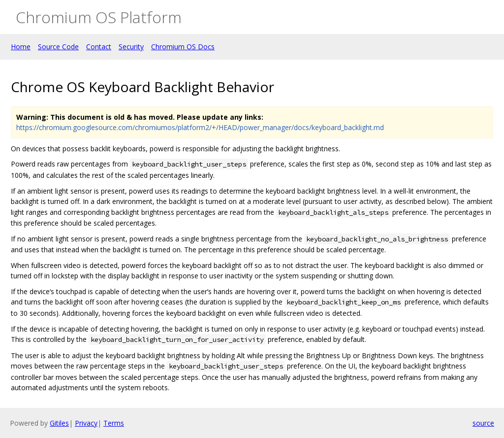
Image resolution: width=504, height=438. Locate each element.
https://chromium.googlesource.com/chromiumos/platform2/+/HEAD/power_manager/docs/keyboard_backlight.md (200, 127)
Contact (99, 47)
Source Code (58, 47)
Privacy (86, 423)
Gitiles (59, 423)
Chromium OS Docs (183, 47)
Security (131, 47)
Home (21, 47)
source (483, 423)
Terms (114, 423)
